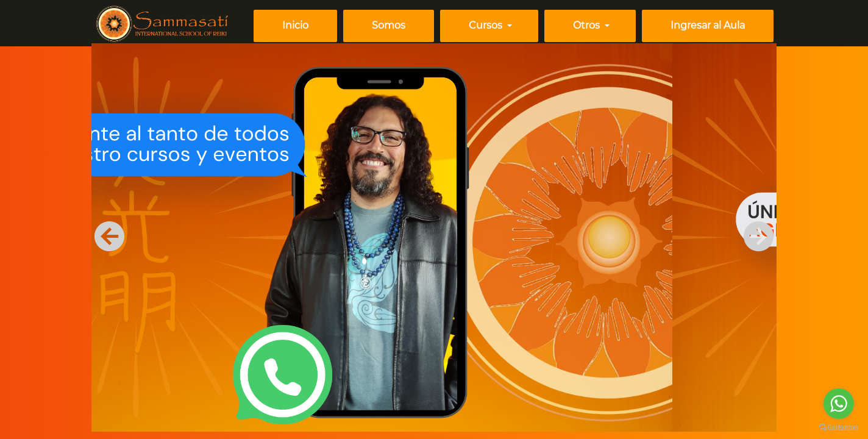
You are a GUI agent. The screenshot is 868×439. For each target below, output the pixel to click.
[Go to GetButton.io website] (839, 427)
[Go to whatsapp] (839, 404)
